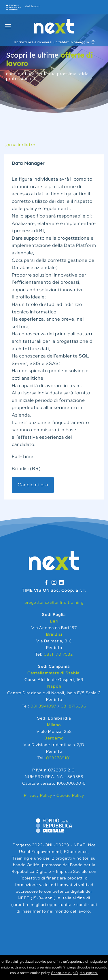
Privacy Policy (39, 795)
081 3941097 (43, 706)
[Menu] (8, 26)
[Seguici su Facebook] (46, 583)
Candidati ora (33, 485)
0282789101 (58, 758)
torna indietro (20, 145)
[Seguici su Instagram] (54, 583)
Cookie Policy (70, 795)
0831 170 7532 (58, 654)
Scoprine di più (65, 973)
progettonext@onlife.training (54, 602)
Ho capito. (89, 973)
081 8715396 (73, 706)
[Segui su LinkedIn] (62, 583)
